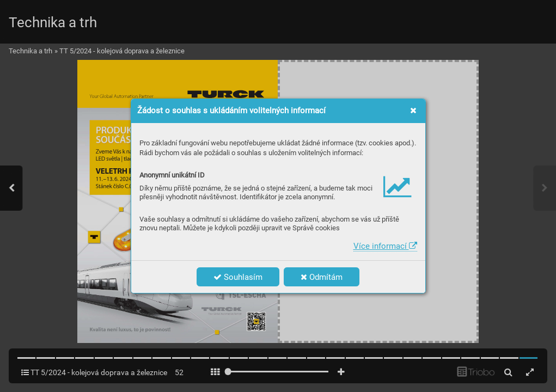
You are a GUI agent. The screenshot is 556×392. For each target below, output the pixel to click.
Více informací (385, 246)
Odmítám (322, 277)
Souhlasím (238, 277)
